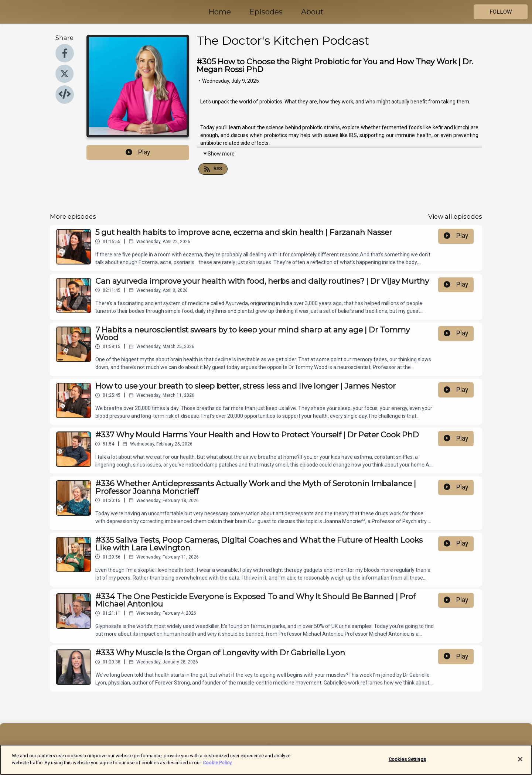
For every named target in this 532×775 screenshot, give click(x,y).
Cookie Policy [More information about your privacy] (217, 766)
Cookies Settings (407, 763)
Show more (219, 154)
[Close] (520, 762)
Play (138, 152)
